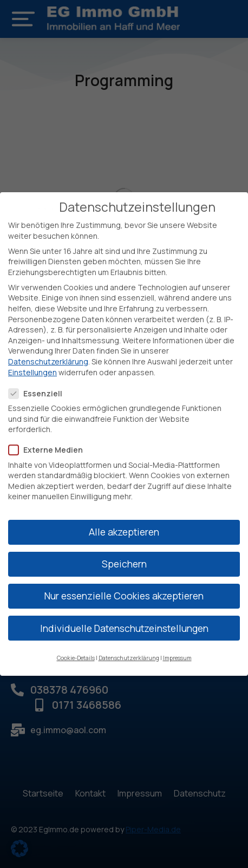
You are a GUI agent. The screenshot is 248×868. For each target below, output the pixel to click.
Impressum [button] (177, 656)
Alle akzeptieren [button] (124, 530)
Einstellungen (32, 370)
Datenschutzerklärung (48, 359)
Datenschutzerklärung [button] (129, 656)
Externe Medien (49, 448)
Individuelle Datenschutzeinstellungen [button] (124, 626)
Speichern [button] (124, 562)
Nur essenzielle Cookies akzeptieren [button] (124, 594)
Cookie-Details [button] (76, 656)
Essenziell (39, 391)
